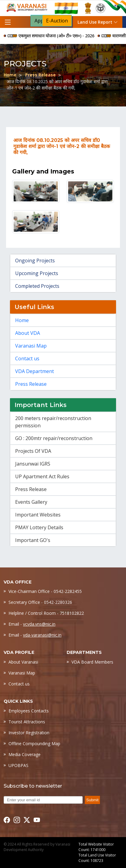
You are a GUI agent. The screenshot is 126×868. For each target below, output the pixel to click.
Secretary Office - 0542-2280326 (40, 602)
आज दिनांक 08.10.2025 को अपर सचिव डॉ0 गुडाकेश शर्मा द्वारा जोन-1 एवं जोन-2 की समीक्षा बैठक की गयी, (57, 85)
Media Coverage (25, 754)
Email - (32, 624)
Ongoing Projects (35, 261)
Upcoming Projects (37, 273)
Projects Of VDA (33, 451)
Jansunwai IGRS (33, 464)
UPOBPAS (18, 765)
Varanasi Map (31, 346)
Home (10, 75)
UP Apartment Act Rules (42, 476)
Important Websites (38, 515)
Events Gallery (31, 502)
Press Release (40, 75)
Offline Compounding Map (34, 744)
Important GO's (33, 540)
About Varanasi (23, 662)
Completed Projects (37, 286)
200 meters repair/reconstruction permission (53, 422)
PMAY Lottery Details (39, 527)
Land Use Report (98, 22)
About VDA (28, 333)
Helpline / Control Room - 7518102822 (46, 613)
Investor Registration (29, 733)
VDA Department (35, 371)
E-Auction (57, 21)
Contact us (27, 358)
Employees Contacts (29, 711)
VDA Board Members (92, 662)
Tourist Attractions (27, 722)
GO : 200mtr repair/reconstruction (54, 438)
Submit (92, 800)
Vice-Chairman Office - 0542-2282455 (45, 591)
